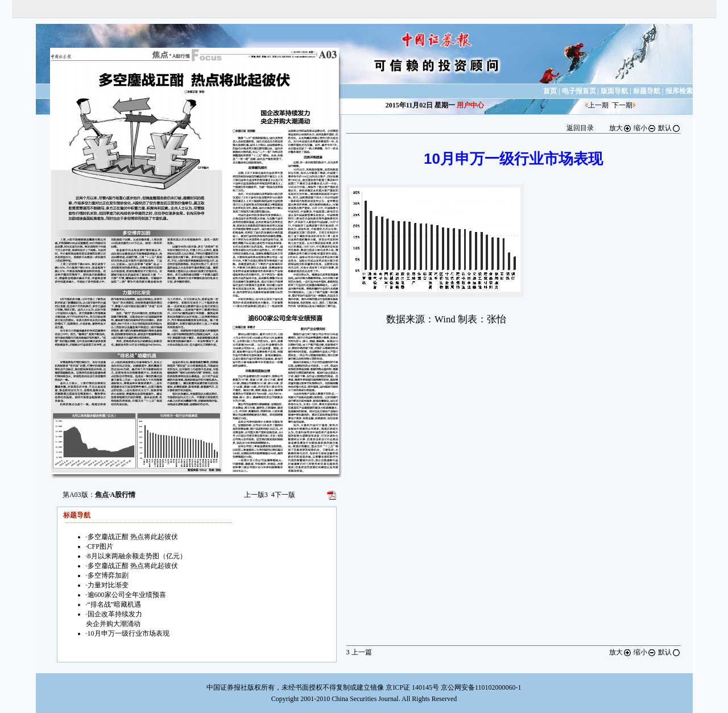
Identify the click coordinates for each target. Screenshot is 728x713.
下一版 (283, 495)
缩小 (645, 128)
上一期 (598, 105)
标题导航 (647, 91)
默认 (669, 128)
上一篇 (359, 652)
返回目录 (580, 128)
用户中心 (470, 105)
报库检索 (679, 91)
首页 (550, 91)
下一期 (622, 105)
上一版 (256, 495)
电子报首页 (579, 91)
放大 (621, 128)
